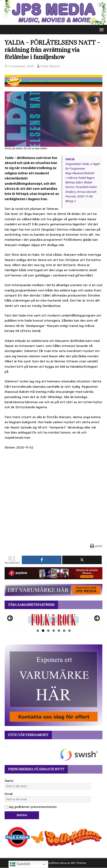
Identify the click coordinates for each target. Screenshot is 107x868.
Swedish (20, 864)
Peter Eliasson (50, 66)
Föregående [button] (10, 619)
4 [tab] (54, 631)
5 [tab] (59, 631)
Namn (9, 781)
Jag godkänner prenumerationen (31, 807)
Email (9, 794)
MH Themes (78, 863)
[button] (101, 29)
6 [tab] (64, 631)
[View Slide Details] (53, 620)
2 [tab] (43, 631)
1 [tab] (38, 631)
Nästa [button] (97, 619)
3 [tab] (48, 631)
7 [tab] (69, 631)
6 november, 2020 (21, 66)
